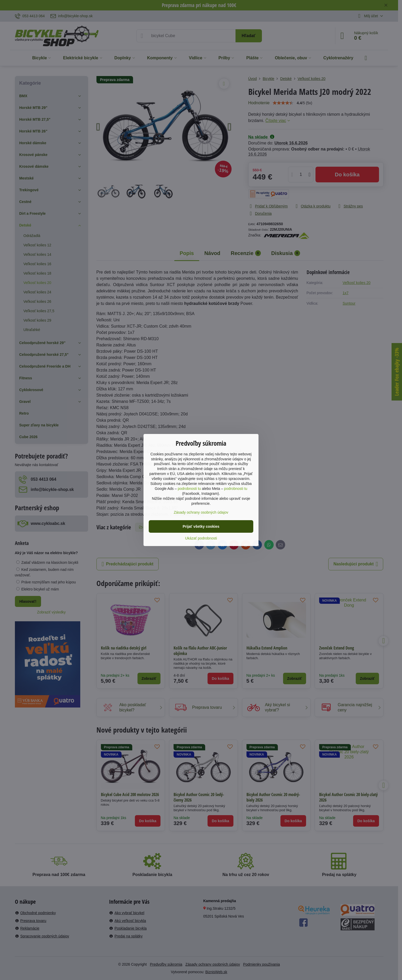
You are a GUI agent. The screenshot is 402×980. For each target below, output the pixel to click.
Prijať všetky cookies (201, 526)
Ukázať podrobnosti (201, 538)
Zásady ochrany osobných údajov (201, 512)
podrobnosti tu (189, 489)
